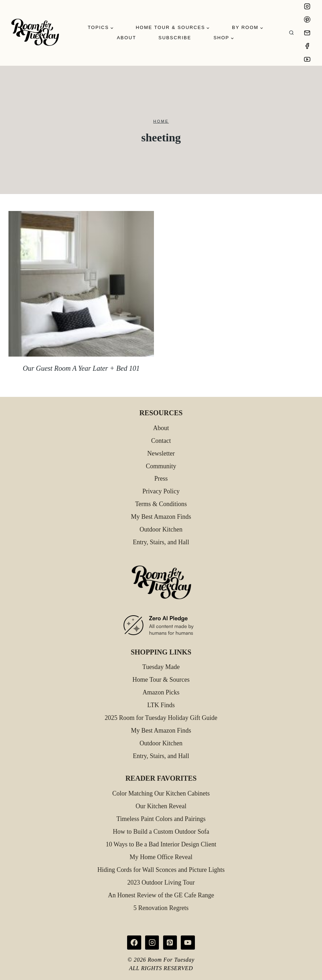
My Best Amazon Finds (161, 517)
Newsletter (161, 453)
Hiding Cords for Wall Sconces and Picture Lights (161, 870)
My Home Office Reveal (161, 857)
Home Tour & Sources (161, 680)
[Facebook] (307, 46)
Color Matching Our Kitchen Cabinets (161, 793)
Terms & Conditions (161, 504)
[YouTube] (307, 59)
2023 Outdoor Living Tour (161, 882)
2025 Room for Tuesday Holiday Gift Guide (161, 718)
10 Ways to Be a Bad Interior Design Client (161, 844)
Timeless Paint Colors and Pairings (161, 819)
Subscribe (175, 38)
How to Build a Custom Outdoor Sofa (161, 832)
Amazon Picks (161, 692)
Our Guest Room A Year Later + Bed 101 (81, 368)
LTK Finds (161, 705)
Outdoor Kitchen (161, 529)
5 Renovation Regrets (161, 908)
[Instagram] (307, 6)
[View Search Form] (291, 33)
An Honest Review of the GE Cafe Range (161, 895)
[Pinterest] (307, 19)
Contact (161, 441)
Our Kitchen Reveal (161, 806)
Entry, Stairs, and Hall (161, 542)
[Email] (307, 33)
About (127, 38)
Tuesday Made (161, 667)
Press (161, 479)
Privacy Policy (161, 491)
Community (161, 466)
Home (161, 121)
